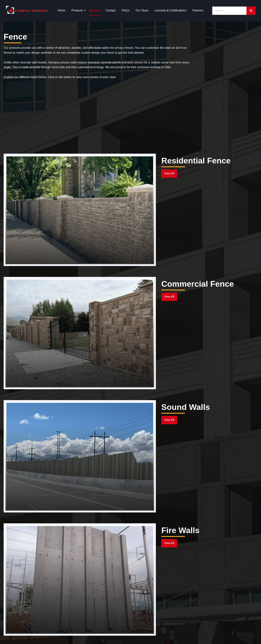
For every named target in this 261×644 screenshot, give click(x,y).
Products (78, 10)
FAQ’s (126, 10)
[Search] (229, 11)
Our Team (142, 10)
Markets (95, 10)
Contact (110, 10)
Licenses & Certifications (170, 10)
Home (62, 10)
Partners (198, 10)
